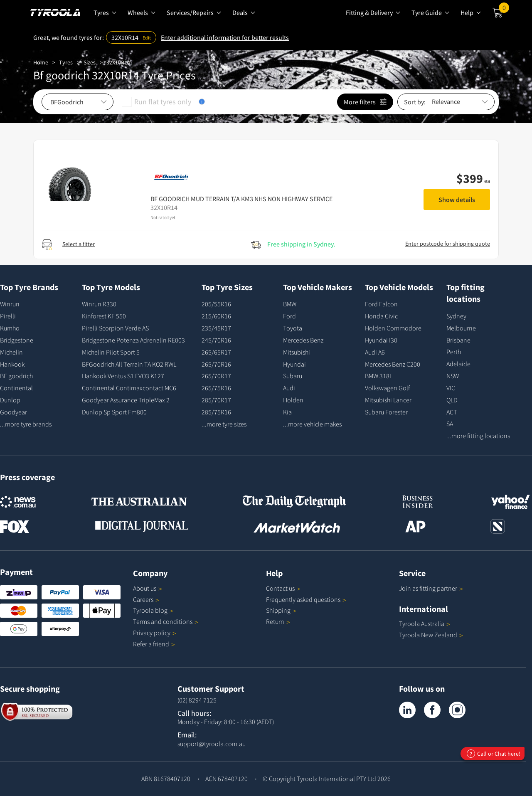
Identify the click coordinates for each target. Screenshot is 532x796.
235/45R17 (216, 328)
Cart (504, 10)
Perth (454, 352)
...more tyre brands (26, 424)
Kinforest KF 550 (104, 316)
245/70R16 (216, 340)
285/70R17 (216, 400)
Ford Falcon (381, 304)
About (148, 588)
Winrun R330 (99, 304)
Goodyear (14, 412)
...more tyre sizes (224, 424)
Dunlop (10, 400)
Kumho (10, 328)
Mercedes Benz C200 (393, 364)
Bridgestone (17, 340)
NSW (453, 376)
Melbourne (461, 328)
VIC (451, 388)
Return (275, 621)
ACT (452, 412)
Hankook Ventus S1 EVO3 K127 (123, 376)
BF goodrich (16, 376)
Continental (16, 388)
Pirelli (8, 316)
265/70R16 (216, 364)
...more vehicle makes (312, 424)
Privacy (155, 633)
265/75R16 (216, 388)
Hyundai (294, 364)
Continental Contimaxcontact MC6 (129, 388)
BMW (290, 304)
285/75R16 (216, 412)
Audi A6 (375, 352)
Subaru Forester (386, 412)
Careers (143, 599)
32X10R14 (118, 62)
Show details (457, 200)
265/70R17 (216, 376)
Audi (289, 388)
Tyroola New (431, 635)
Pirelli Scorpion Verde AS (115, 328)
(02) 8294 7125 (197, 700)
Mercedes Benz (303, 340)
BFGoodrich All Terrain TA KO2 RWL (129, 364)
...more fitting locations (478, 436)
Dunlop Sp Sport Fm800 (114, 412)
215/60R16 (216, 316)
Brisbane (458, 340)
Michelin (11, 352)
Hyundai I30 (381, 340)
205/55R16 (216, 304)
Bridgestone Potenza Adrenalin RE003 (133, 340)
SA (450, 424)
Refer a (154, 644)
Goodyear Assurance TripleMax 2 (126, 400)
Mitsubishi (297, 352)
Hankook (12, 364)
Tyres (66, 62)
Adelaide (458, 364)
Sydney (456, 316)
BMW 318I (378, 376)
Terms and (166, 621)
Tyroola (153, 610)
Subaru (293, 376)
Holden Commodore (393, 328)
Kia (287, 412)
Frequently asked (306, 599)
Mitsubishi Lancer (388, 400)
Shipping (278, 610)
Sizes (90, 62)
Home (41, 62)
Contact (283, 588)
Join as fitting (431, 588)
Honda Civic (381, 316)
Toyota (293, 328)
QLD (452, 400)
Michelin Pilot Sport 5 (111, 352)
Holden (293, 400)
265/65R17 (216, 352)
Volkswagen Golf (387, 388)
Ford (289, 316)
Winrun (10, 304)
